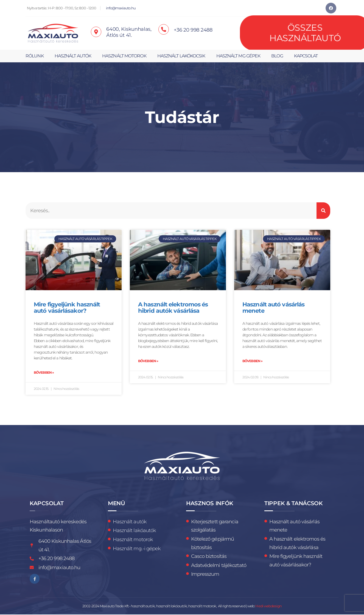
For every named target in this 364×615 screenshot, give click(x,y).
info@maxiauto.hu (121, 8)
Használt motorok (124, 56)
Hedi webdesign (268, 606)
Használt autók (73, 56)
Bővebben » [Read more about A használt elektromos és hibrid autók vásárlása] (148, 361)
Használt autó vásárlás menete (273, 308)
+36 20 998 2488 (193, 30)
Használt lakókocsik (181, 56)
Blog (277, 56)
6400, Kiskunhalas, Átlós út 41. (129, 32)
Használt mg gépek (238, 56)
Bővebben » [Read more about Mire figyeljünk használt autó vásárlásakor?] (44, 373)
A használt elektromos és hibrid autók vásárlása (173, 308)
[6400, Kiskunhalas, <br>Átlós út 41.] (96, 32)
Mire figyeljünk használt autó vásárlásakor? (67, 308)
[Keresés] (323, 211)
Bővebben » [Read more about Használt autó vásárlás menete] (252, 361)
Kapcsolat (306, 56)
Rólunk (35, 56)
